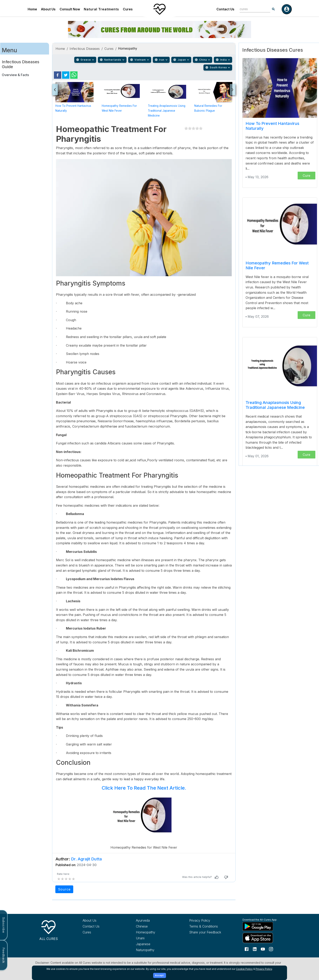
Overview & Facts (15, 75)
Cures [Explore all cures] (87, 932)
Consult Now (70, 9)
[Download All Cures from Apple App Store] (262, 938)
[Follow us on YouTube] (263, 949)
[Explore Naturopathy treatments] (155, 950)
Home (32, 9)
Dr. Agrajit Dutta (86, 859)
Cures (128, 9)
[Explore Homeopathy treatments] (155, 932)
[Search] (273, 9)
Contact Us (225, 9)
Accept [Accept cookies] (159, 975)
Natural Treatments (101, 9)
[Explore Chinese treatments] (155, 926)
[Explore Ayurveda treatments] (155, 920)
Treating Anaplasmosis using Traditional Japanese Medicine (167, 111)
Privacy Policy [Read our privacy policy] (200, 920)
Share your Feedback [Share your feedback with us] (205, 932)
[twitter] (66, 75)
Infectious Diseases (85, 49)
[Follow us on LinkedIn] (255, 949)
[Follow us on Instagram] (271, 949)
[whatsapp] (74, 75)
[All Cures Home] (48, 930)
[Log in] (287, 9)
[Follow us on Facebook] (247, 949)
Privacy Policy (264, 969)
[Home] (159, 9)
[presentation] (55, 90)
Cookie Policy (244, 969)
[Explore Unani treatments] (155, 938)
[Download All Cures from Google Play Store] (262, 926)
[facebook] (58, 75)
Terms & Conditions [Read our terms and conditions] (204, 926)
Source (64, 889)
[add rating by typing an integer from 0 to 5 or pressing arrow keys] (66, 879)
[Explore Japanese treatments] (155, 944)
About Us (48, 9)
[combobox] (252, 9)
